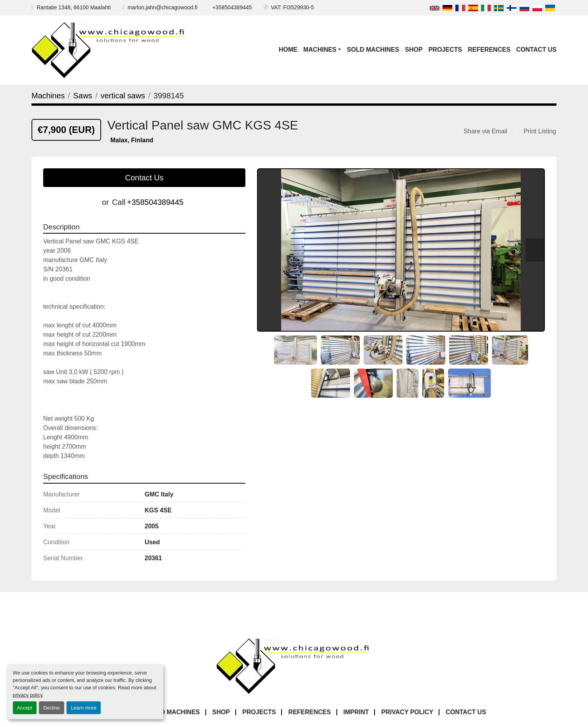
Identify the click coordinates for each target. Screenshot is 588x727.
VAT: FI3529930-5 (293, 7)
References (489, 50)
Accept (25, 708)
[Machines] (48, 96)
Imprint (356, 712)
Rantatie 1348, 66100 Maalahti (74, 7)
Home (288, 50)
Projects (445, 50)
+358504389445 (232, 7)
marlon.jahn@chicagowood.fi (163, 7)
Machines (320, 50)
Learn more (83, 708)
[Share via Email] (487, 131)
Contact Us (536, 50)
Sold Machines (373, 50)
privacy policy (28, 695)
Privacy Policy (407, 712)
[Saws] (83, 96)
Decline (52, 708)
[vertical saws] (123, 96)
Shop (414, 50)
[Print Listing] (538, 131)
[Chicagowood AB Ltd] (294, 666)
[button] (322, 50)
